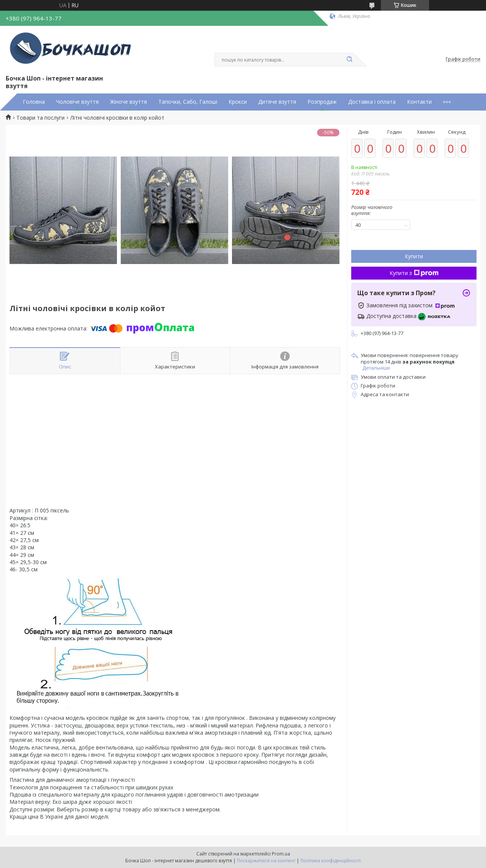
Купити (414, 256)
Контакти (419, 102)
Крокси (238, 102)
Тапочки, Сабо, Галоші (188, 102)
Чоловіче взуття (77, 102)
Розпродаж (322, 102)
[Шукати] (349, 60)
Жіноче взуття (129, 102)
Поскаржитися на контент (266, 861)
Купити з (414, 273)
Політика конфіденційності (331, 861)
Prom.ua (281, 854)
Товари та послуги (40, 118)
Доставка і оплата (372, 102)
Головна (34, 102)
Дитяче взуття (277, 102)
